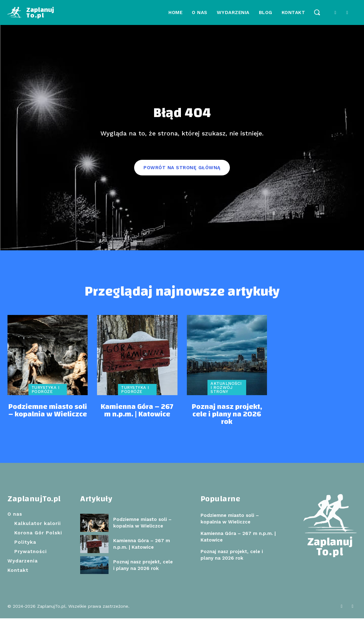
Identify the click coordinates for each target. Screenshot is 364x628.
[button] (317, 12)
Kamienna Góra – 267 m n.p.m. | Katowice (137, 420)
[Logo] (31, 12)
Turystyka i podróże (46, 400)
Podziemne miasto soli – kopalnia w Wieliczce (48, 420)
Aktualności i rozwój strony (226, 397)
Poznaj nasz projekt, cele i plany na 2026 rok (227, 424)
